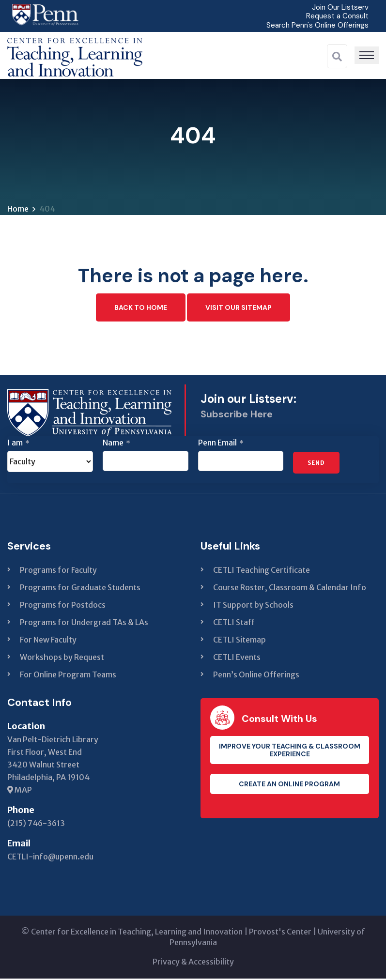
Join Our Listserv (339, 7)
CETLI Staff (234, 624)
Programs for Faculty (58, 571)
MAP (20, 791)
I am (18, 444)
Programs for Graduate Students (80, 589)
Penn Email (221, 444)
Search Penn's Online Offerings (315, 24)
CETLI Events (237, 658)
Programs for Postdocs (63, 606)
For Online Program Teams (68, 676)
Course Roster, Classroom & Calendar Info (290, 589)
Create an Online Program (289, 785)
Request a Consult (336, 16)
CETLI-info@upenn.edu (50, 858)
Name (116, 444)
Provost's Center (280, 933)
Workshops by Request (62, 658)
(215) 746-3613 (36, 825)
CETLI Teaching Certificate (262, 571)
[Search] (337, 56)
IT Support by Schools (253, 606)
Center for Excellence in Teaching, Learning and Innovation (137, 933)
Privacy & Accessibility (193, 963)
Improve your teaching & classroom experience (290, 751)
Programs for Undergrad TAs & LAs (84, 624)
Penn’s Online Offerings (256, 676)
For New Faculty (48, 641)
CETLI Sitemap (239, 641)
